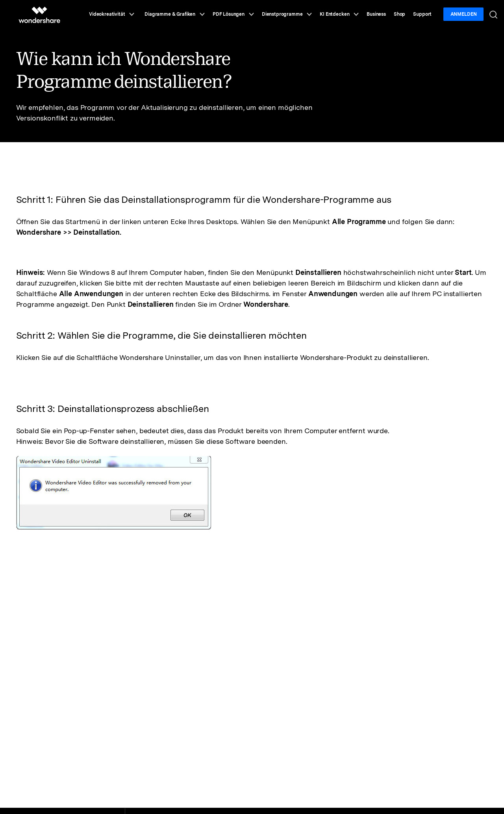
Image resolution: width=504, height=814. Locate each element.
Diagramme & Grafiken (175, 14)
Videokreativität (112, 14)
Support (422, 14)
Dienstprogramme (287, 14)
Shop (399, 14)
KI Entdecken (339, 14)
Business (376, 14)
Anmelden (464, 14)
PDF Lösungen (233, 14)
